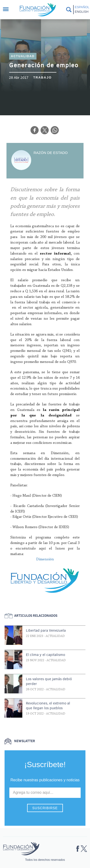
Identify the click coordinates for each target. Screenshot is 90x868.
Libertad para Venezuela (46, 630)
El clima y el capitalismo (45, 655)
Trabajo (42, 77)
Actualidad (23, 56)
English (82, 12)
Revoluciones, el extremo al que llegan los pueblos (48, 706)
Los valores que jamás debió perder (49, 681)
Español (82, 7)
